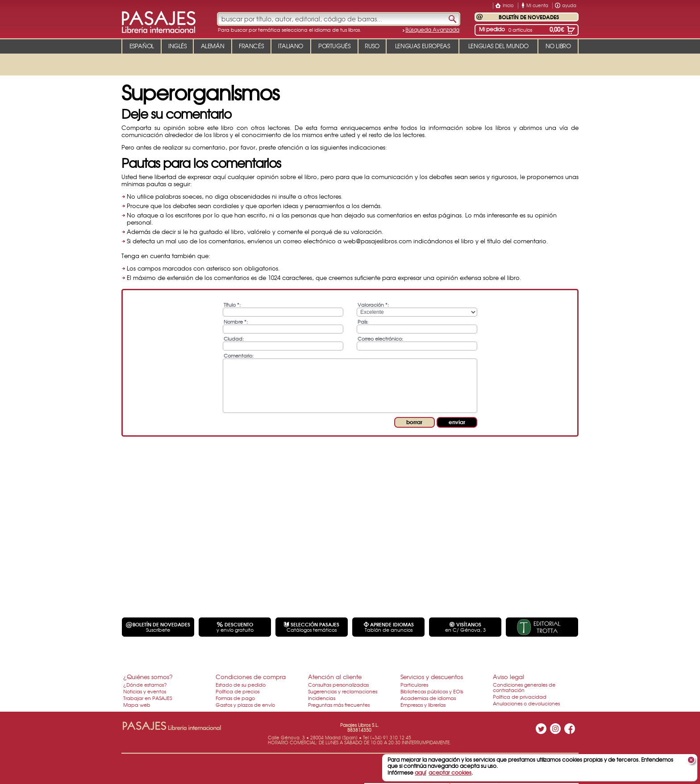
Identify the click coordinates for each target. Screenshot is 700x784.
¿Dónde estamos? (145, 684)
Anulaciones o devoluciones (526, 703)
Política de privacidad (520, 696)
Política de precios (237, 691)
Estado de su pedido (241, 684)
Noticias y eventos (145, 691)
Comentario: (239, 355)
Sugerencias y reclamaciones (343, 691)
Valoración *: (373, 304)
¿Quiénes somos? (148, 677)
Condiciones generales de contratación (524, 687)
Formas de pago (235, 698)
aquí (420, 772)
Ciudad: (234, 338)
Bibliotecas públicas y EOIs (432, 691)
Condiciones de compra (251, 677)
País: (363, 321)
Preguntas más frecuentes (339, 705)
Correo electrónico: (380, 338)
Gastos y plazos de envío (245, 705)
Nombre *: (236, 321)
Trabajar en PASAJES (148, 698)
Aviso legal (508, 677)
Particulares (414, 684)
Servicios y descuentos (432, 677)
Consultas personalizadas (338, 684)
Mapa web (137, 705)
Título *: (232, 304)
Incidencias (322, 698)
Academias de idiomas (428, 698)
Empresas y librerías (423, 705)
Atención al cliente (335, 677)
